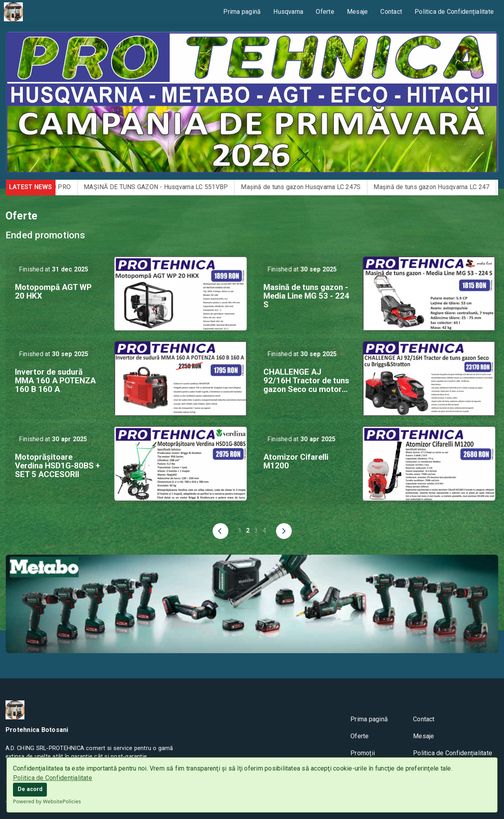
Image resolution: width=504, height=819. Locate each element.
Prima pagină (242, 12)
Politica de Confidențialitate (53, 778)
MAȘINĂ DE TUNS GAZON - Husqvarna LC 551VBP (167, 187)
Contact (391, 12)
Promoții (363, 753)
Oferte (325, 12)
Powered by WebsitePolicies (47, 801)
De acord (30, 789)
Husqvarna (288, 12)
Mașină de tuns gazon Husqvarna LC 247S (311, 187)
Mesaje (357, 12)
